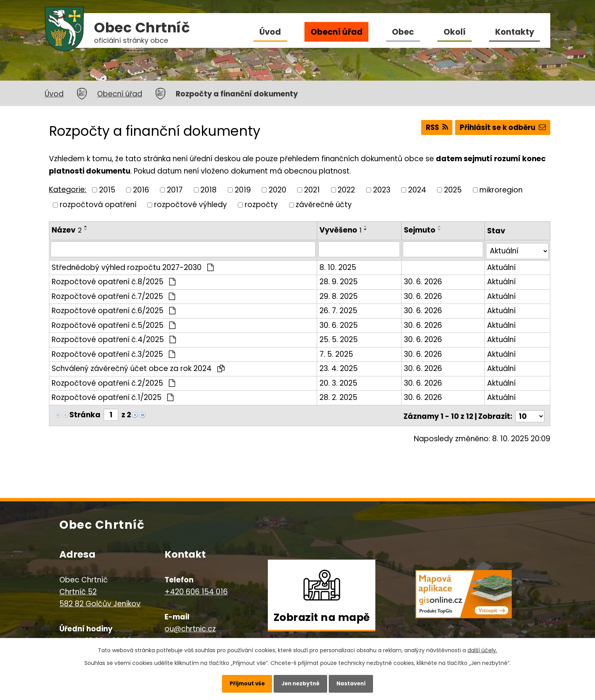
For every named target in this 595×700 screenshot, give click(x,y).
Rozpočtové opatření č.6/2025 (113, 309)
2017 (175, 190)
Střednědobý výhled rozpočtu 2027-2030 (133, 266)
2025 (453, 190)
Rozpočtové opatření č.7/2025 (113, 294)
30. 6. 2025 (339, 323)
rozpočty (261, 205)
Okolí (455, 32)
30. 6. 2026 (424, 280)
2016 (141, 190)
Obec (403, 32)
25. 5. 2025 (339, 338)
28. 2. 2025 (339, 396)
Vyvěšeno (341, 230)
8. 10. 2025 (338, 266)
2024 (417, 190)
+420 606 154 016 (196, 588)
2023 (382, 190)
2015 (107, 190)
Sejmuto (420, 230)
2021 (312, 190)
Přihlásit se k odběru (502, 128)
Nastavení (355, 683)
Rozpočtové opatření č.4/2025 (114, 338)
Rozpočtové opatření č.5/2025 (113, 323)
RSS (433, 128)
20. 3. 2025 (339, 381)
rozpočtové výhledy (191, 205)
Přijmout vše (243, 683)
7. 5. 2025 (337, 352)
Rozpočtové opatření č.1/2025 (113, 396)
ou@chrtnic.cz (190, 625)
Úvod (270, 32)
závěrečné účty (324, 205)
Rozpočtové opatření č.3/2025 (113, 352)
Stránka (85, 413)
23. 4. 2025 (339, 367)
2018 (208, 190)
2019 (243, 190)
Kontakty (515, 32)
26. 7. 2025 (339, 309)
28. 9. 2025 (339, 280)
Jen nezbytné (300, 683)
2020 (277, 190)
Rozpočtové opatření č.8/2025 (113, 280)
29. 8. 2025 (339, 294)
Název (67, 230)
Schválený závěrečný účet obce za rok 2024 (138, 367)
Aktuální (501, 266)
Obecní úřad (337, 32)
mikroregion (501, 190)
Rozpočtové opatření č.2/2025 (113, 381)
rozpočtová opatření (98, 205)
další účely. (482, 648)
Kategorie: (68, 190)
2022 (346, 190)
